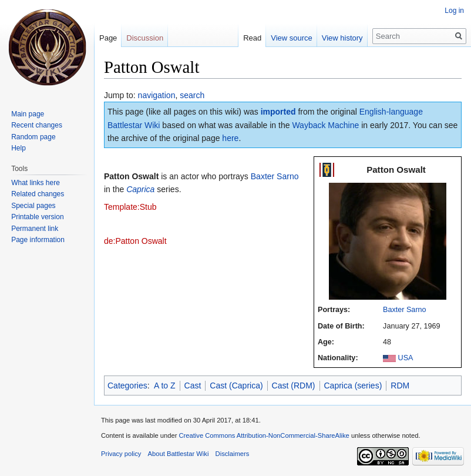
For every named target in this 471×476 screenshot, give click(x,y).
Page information (38, 240)
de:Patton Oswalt (135, 241)
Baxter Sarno (405, 310)
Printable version (37, 217)
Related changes (38, 194)
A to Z (165, 386)
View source (292, 38)
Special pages (33, 206)
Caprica (140, 189)
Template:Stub (130, 207)
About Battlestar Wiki (179, 454)
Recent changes (37, 125)
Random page (33, 137)
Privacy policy (121, 454)
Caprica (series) (353, 386)
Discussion (145, 38)
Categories (127, 386)
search (192, 95)
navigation (157, 95)
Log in (454, 11)
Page (108, 38)
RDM (400, 386)
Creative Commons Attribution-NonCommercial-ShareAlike (264, 435)
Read (252, 38)
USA (406, 358)
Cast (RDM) (294, 386)
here (230, 138)
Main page (28, 114)
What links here (36, 183)
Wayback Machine (325, 125)
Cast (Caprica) (236, 386)
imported (278, 112)
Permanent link (35, 229)
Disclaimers (233, 454)
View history (342, 38)
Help (18, 148)
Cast (193, 386)
